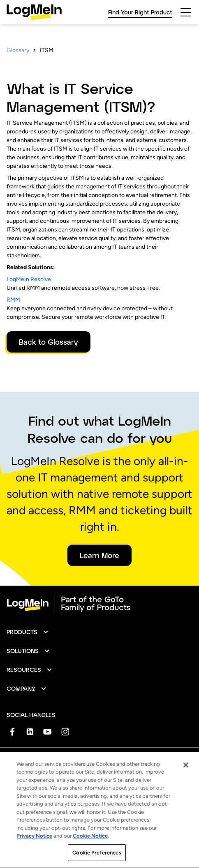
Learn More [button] (99, 555)
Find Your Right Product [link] (140, 12)
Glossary (18, 50)
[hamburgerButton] (186, 12)
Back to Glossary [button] (49, 342)
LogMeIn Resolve (29, 279)
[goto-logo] (99, 604)
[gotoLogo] (34, 12)
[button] (28, 632)
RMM (13, 300)
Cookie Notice (90, 860)
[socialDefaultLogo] (12, 732)
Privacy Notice (34, 860)
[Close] (186, 790)
